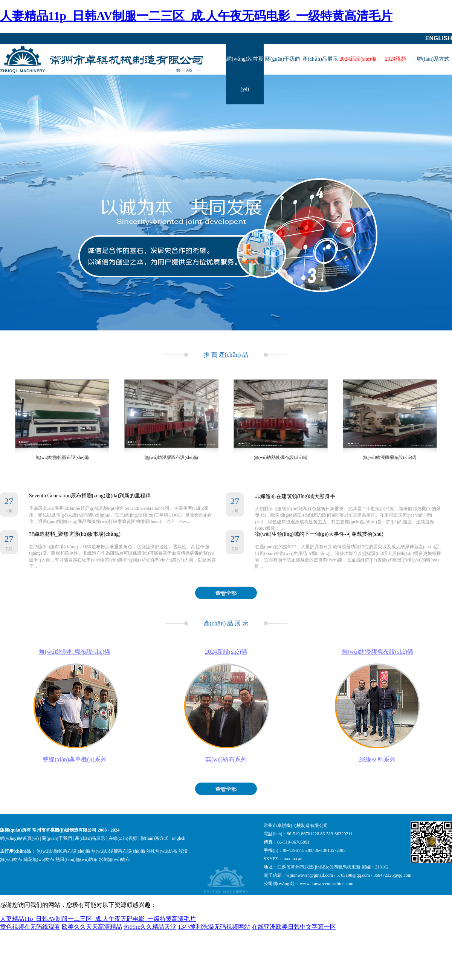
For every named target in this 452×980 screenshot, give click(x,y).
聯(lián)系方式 (433, 59)
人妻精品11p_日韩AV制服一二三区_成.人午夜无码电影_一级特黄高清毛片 (196, 16)
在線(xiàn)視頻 (123, 838)
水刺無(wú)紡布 (114, 859)
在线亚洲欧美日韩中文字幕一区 (294, 927)
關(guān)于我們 (283, 59)
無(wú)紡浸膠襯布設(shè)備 (172, 457)
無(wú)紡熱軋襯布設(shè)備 (62, 457)
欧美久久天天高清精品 (92, 927)
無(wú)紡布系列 (226, 759)
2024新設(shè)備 (358, 59)
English (439, 38)
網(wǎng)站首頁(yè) (245, 74)
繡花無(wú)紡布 (39, 859)
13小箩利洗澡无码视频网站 (214, 927)
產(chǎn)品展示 (320, 59)
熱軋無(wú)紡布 (162, 851)
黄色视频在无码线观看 (30, 927)
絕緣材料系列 (377, 759)
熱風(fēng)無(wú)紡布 (76, 859)
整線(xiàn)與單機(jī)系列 (75, 759)
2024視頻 (395, 59)
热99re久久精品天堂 (150, 927)
